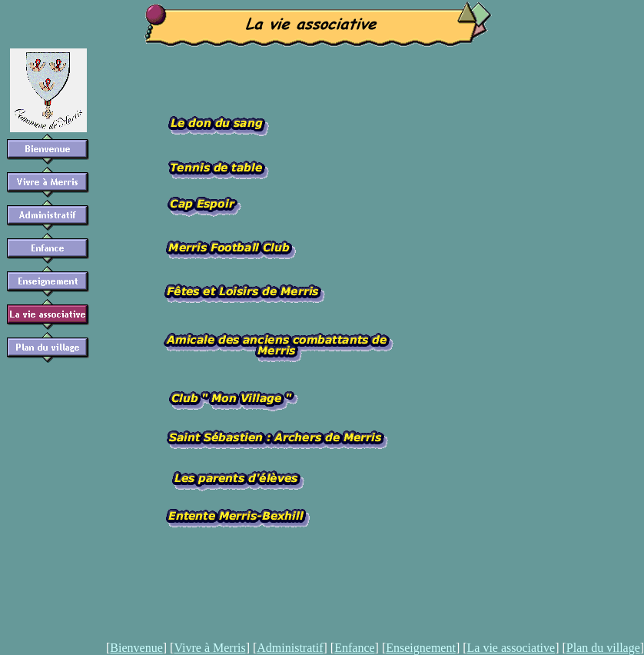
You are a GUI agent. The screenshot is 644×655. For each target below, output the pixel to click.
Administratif (290, 648)
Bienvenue (136, 648)
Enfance (354, 648)
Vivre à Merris (209, 648)
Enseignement (421, 648)
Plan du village (603, 648)
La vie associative (511, 648)
